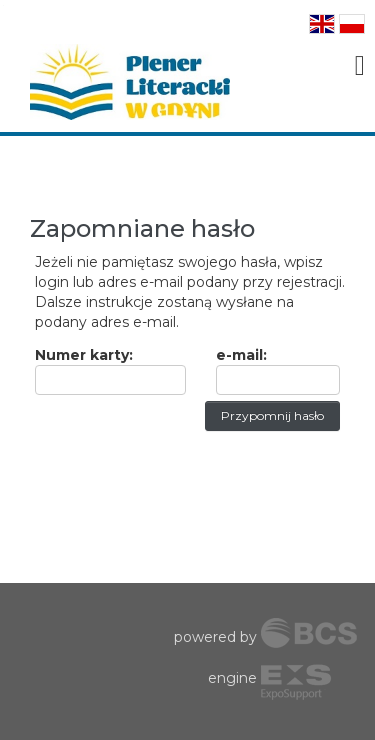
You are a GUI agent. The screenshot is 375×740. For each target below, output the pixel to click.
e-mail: (241, 354)
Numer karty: (84, 355)
